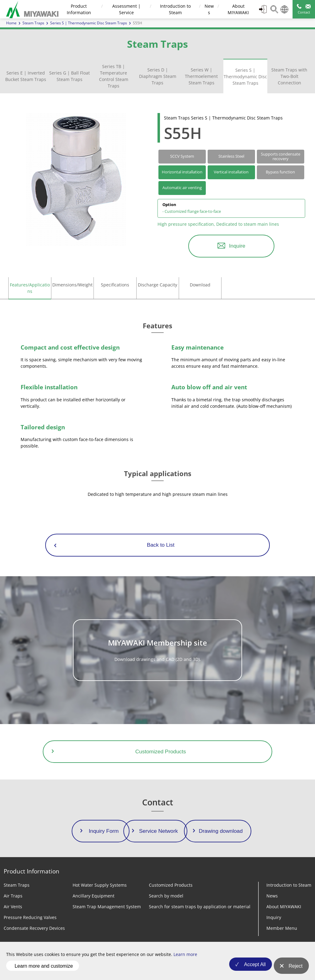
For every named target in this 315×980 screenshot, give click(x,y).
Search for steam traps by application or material (200, 907)
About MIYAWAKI (284, 907)
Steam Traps (33, 23)
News (272, 896)
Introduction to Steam (289, 885)
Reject (295, 969)
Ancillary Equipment (94, 896)
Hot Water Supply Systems (100, 885)
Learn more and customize (44, 969)
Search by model (166, 896)
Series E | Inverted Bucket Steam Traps (26, 76)
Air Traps (13, 896)
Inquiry (274, 917)
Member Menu (282, 928)
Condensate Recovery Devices (34, 928)
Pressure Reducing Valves (30, 917)
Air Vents (13, 907)
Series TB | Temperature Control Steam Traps (114, 76)
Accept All (251, 969)
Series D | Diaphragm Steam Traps (158, 76)
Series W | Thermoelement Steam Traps (201, 76)
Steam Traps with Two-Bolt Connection (289, 76)
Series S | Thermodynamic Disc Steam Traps (245, 77)
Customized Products (171, 885)
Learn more (185, 960)
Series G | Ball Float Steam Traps (70, 76)
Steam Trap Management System (107, 907)
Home (11, 23)
